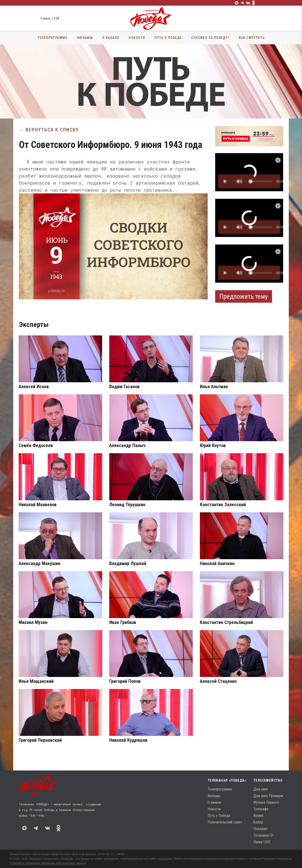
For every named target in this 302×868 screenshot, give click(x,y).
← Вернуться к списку (49, 130)
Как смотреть (252, 38)
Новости (137, 38)
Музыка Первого (266, 802)
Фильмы (85, 38)
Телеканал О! (263, 835)
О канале (111, 38)
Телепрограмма (52, 38)
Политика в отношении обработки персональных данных (48, 863)
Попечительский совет (225, 822)
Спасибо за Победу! (210, 38)
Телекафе (261, 809)
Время (258, 816)
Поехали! (260, 829)
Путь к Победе (168, 38)
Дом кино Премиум (268, 796)
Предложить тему (244, 296)
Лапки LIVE (262, 842)
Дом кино (261, 789)
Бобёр (258, 822)
